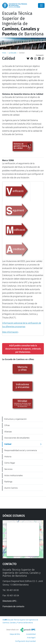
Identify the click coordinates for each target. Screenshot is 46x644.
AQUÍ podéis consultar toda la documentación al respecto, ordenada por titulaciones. (23, 349)
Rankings (8, 482)
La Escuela (12, 53)
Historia (8, 457)
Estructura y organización (15, 419)
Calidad (8, 444)
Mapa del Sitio (15, 634)
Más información (10, 332)
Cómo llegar (10, 463)
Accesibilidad (31, 634)
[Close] (41, 5)
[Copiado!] (43, 59)
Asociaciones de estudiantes (17, 438)
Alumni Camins (11, 488)
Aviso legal (31, 638)
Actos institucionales (14, 475)
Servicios (8, 469)
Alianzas (8, 432)
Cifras (7, 425)
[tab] (16, 192)
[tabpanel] (23, 297)
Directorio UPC (9, 601)
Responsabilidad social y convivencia (21, 450)
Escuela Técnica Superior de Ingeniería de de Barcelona (23, 24)
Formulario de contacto (13, 606)
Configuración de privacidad (25, 641)
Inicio (4, 53)
